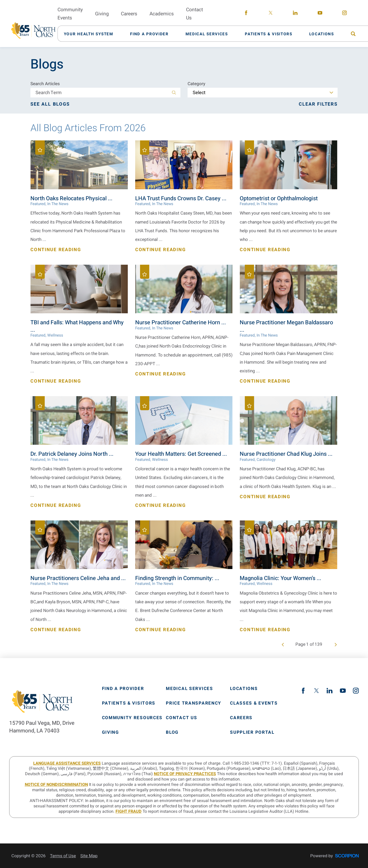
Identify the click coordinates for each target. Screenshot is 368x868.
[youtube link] (320, 14)
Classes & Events (254, 703)
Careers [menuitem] (129, 14)
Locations (244, 689)
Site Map (89, 856)
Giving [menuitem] (102, 14)
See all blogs (50, 104)
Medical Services (189, 689)
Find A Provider (123, 689)
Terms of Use (63, 856)
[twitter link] (271, 14)
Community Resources (132, 718)
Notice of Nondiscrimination (56, 785)
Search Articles (45, 84)
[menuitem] (92, 34)
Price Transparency (194, 703)
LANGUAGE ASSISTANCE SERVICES (67, 763)
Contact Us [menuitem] (194, 14)
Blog (172, 732)
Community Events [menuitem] (70, 14)
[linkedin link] (295, 14)
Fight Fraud (129, 811)
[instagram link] (344, 14)
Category (196, 84)
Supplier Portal (252, 732)
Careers (241, 718)
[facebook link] (246, 14)
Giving (111, 732)
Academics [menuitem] (162, 14)
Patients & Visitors (129, 703)
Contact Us (181, 718)
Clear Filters (318, 104)
